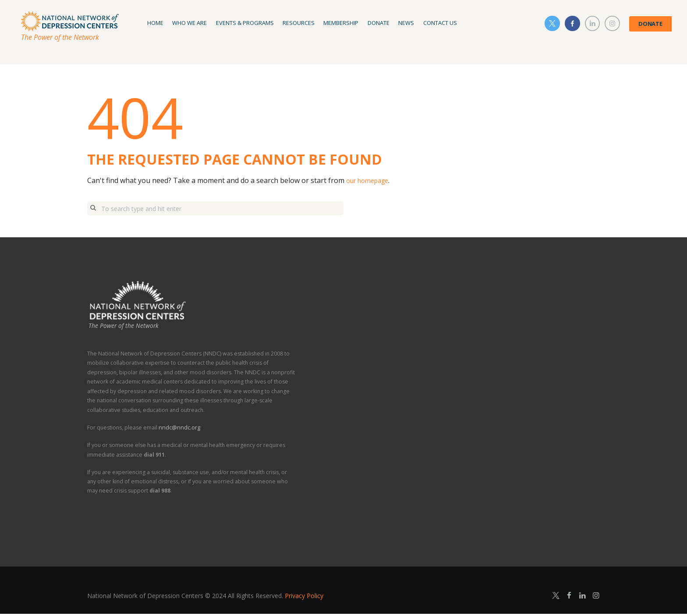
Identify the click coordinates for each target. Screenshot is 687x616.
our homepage (371, 180)
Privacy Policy (304, 597)
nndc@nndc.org (179, 430)
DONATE (650, 24)
